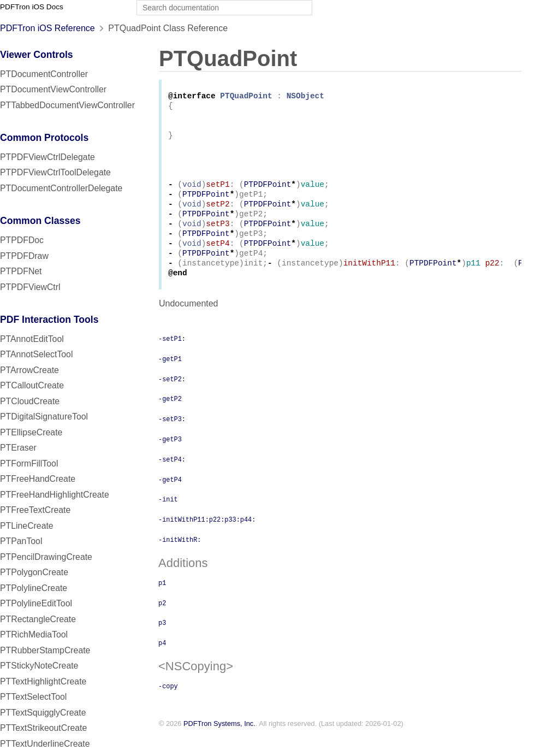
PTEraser (18, 448)
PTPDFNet (21, 271)
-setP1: (172, 359)
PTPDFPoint (268, 195)
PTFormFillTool (29, 463)
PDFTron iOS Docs (32, 7)
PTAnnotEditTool (32, 339)
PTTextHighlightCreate (43, 681)
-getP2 (170, 419)
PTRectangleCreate (38, 619)
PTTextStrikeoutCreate (43, 728)
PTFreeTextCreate (35, 510)
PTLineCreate (27, 526)
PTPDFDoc (22, 240)
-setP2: (172, 399)
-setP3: (172, 439)
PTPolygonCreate (34, 572)
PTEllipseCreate (31, 432)
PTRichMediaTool (34, 634)
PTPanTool (21, 541)
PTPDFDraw (24, 256)
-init (168, 519)
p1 (162, 603)
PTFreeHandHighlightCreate (55, 495)
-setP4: (172, 480)
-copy (168, 706)
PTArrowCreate (29, 370)
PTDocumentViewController (53, 89)
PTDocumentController (44, 74)
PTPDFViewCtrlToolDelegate (55, 172)
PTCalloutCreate (32, 385)
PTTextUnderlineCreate (45, 744)
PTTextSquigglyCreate (43, 713)
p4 (162, 663)
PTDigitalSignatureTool (44, 417)
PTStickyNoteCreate (39, 666)
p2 (162, 623)
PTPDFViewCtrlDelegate (47, 157)
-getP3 (170, 459)
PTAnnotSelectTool (36, 354)
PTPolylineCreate (34, 588)
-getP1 (170, 379)
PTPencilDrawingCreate (46, 557)
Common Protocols (44, 138)
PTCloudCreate (30, 401)
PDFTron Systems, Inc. (219, 744)
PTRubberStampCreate (45, 650)
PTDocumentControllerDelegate (61, 188)
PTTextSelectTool (33, 697)
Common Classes (40, 221)
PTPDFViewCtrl (30, 287)
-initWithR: (180, 560)
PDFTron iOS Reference (47, 28)
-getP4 (170, 500)
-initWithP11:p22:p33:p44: (207, 540)
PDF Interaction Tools (49, 320)
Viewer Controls (37, 55)
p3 (162, 643)
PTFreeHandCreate (38, 479)
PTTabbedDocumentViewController (67, 105)
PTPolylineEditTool (36, 603)
